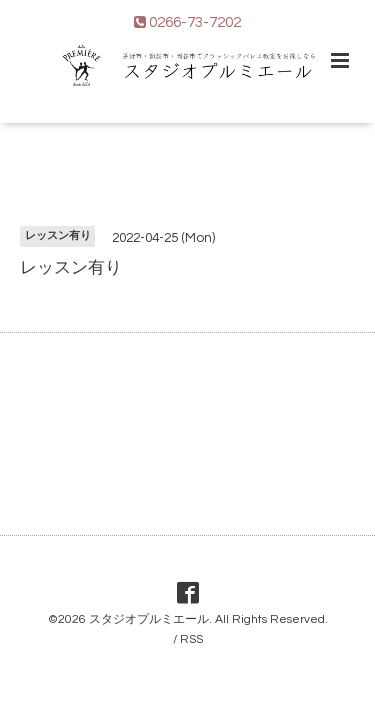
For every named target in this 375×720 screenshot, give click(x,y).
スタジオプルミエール (149, 619)
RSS (191, 639)
